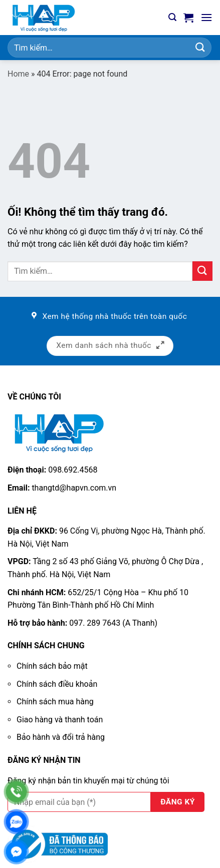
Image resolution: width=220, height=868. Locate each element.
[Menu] (206, 17)
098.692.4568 (73, 470)
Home (18, 74)
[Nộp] (200, 47)
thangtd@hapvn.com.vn (74, 488)
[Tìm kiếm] (172, 17)
